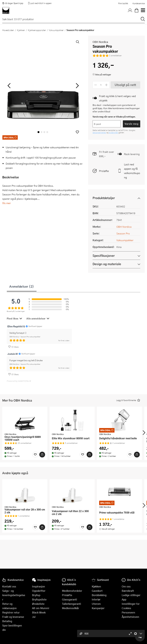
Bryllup (36, 595)
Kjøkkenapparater (37, 30)
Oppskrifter (39, 591)
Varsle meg (131, 124)
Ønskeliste (38, 604)
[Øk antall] (106, 85)
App (124, 599)
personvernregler (100, 132)
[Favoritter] (35, 455)
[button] (77, 132)
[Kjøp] (42, 455)
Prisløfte (104, 171)
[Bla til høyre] (77, 85)
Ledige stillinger (131, 595)
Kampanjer (98, 608)
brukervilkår (114, 132)
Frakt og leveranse (13, 617)
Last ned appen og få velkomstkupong (132, 171)
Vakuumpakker (56, 30)
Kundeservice (139, 3)
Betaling (7, 621)
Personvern (128, 612)
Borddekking (99, 595)
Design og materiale (107, 264)
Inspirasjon (38, 586)
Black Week (39, 612)
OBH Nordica (100, 42)
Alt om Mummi (41, 608)
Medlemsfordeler (72, 591)
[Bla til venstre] (9, 85)
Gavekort (97, 591)
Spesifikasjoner (104, 256)
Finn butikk (123, 3)
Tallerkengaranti (71, 604)
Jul (34, 617)
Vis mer (7, 203)
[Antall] (101, 85)
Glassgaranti (69, 599)
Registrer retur (11, 612)
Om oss (126, 586)
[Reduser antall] (96, 85)
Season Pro (123, 233)
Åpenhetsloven (130, 617)
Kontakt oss (9, 586)
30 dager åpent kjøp (13, 3)
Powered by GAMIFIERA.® (19, 381)
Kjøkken (21, 30)
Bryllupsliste (39, 599)
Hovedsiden (8, 30)
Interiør (96, 599)
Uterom (96, 604)
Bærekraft (128, 591)
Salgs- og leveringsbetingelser (14, 595)
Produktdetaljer (104, 198)
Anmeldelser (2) (22, 286)
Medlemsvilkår (71, 608)
